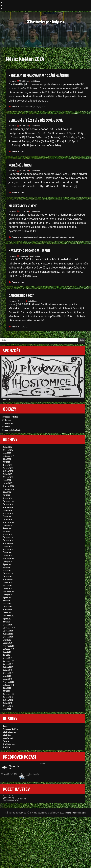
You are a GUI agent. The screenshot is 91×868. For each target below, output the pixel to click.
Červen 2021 (8, 628)
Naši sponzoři (7, 401)
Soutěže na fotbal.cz (10, 421)
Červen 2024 (8, 516)
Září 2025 (6, 470)
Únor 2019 (7, 704)
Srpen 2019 (7, 684)
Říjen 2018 (7, 717)
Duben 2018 (8, 734)
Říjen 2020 (7, 641)
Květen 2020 (8, 658)
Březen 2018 (8, 737)
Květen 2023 (8, 559)
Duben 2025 (8, 483)
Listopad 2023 (9, 539)
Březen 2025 (8, 486)
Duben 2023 (7, 562)
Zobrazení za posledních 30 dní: (22, 845)
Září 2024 (6, 506)
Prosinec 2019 (8, 671)
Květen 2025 (8, 480)
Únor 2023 (7, 569)
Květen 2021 (8, 632)
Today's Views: (12, 841)
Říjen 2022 (7, 582)
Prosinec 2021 (8, 612)
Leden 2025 (8, 493)
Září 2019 (6, 681)
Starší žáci (71, 237)
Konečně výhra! (23, 165)
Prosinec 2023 (8, 536)
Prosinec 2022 (8, 575)
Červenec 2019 (9, 688)
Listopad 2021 (8, 615)
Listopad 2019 (9, 674)
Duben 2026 (8, 453)
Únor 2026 (7, 460)
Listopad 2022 (9, 579)
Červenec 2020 (9, 651)
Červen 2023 (8, 556)
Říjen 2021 (7, 618)
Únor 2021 (7, 635)
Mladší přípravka (40, 237)
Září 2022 (6, 585)
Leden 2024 (8, 533)
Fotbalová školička (26, 107)
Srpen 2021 (7, 625)
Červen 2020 (8, 655)
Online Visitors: (12, 838)
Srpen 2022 (7, 589)
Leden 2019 (7, 707)
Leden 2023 (7, 572)
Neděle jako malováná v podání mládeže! (46, 75)
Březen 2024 (8, 526)
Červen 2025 (8, 477)
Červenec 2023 (9, 552)
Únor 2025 (7, 490)
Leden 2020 (8, 668)
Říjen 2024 (7, 503)
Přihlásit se (6, 431)
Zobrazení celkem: (14, 848)
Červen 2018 (8, 727)
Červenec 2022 (9, 592)
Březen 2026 (8, 457)
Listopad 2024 (9, 500)
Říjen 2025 (7, 467)
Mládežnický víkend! (27, 206)
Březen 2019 (8, 701)
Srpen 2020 (7, 648)
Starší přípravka (40, 107)
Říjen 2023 (7, 542)
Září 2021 (6, 622)
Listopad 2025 (9, 463)
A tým (22, 152)
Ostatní (6, 776)
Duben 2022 (7, 602)
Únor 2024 (7, 529)
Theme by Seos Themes (75, 863)
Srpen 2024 (7, 510)
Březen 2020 (8, 661)
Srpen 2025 (7, 473)
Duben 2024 (8, 523)
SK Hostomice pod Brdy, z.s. (45, 22)
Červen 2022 (8, 595)
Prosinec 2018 (8, 711)
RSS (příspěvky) (7, 427)
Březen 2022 (8, 605)
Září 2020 (7, 645)
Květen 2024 (8, 519)
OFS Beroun (6, 424)
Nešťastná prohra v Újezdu (34, 250)
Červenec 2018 (9, 724)
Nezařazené (24, 327)
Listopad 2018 (9, 714)
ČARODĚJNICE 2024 (24, 295)
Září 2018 (6, 721)
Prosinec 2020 (8, 638)
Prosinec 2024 (8, 496)
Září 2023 (6, 546)
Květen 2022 (8, 599)
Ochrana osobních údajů (11, 434)
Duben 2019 (7, 698)
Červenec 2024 (9, 513)
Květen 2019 (8, 694)
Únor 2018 (7, 740)
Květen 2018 (8, 731)
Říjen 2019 (7, 678)
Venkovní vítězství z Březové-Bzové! (42, 120)
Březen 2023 (8, 566)
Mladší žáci (51, 237)
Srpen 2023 (7, 549)
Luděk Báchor (36, 81)
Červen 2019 (8, 691)
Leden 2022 (7, 608)
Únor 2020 (7, 665)
